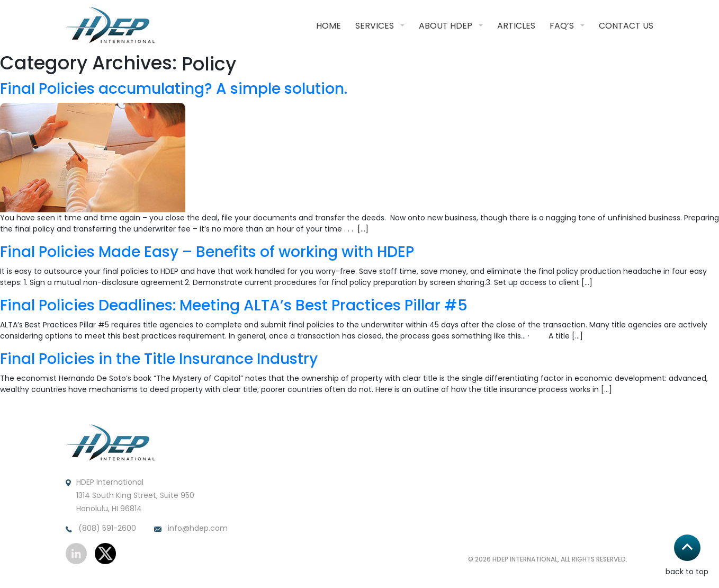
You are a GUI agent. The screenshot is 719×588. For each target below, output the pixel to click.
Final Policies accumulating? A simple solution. (174, 89)
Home (329, 26)
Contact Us (626, 26)
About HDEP (446, 26)
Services (375, 26)
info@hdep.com (191, 529)
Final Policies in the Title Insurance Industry (159, 359)
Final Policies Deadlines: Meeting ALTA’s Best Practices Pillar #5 (234, 306)
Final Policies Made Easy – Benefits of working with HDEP (207, 252)
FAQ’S (562, 26)
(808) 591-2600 (101, 529)
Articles (516, 26)
